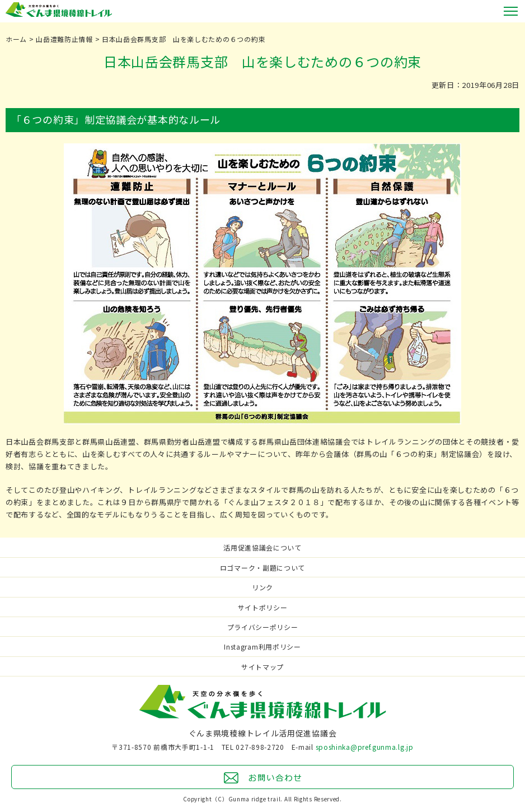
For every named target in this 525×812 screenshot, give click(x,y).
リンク (262, 587)
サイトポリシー (263, 607)
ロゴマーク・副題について (262, 568)
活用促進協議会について (262, 547)
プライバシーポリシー (263, 627)
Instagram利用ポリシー (262, 647)
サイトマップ (262, 667)
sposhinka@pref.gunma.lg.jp (365, 747)
